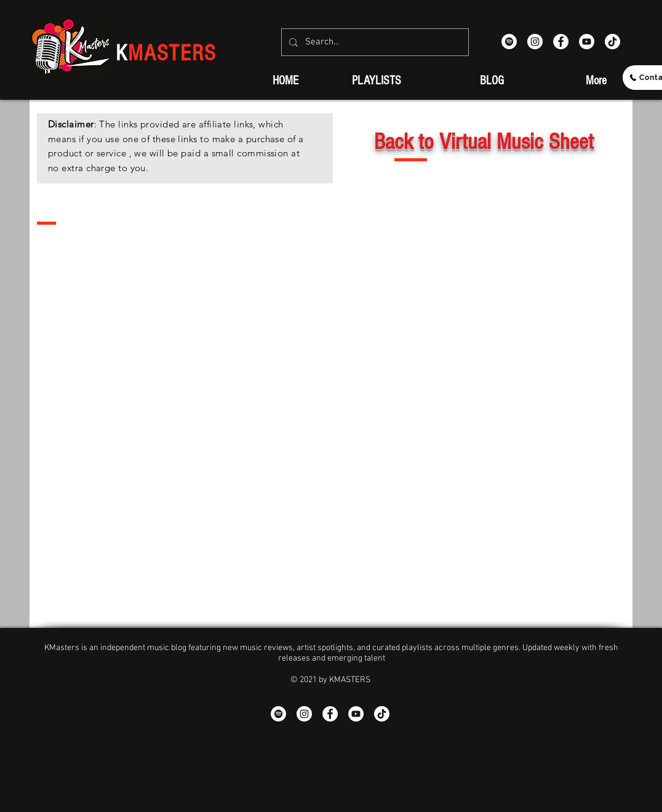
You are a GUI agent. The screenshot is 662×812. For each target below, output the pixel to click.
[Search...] (374, 42)
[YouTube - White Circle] (587, 42)
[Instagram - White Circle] (535, 42)
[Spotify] (509, 42)
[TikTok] (612, 42)
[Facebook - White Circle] (561, 42)
